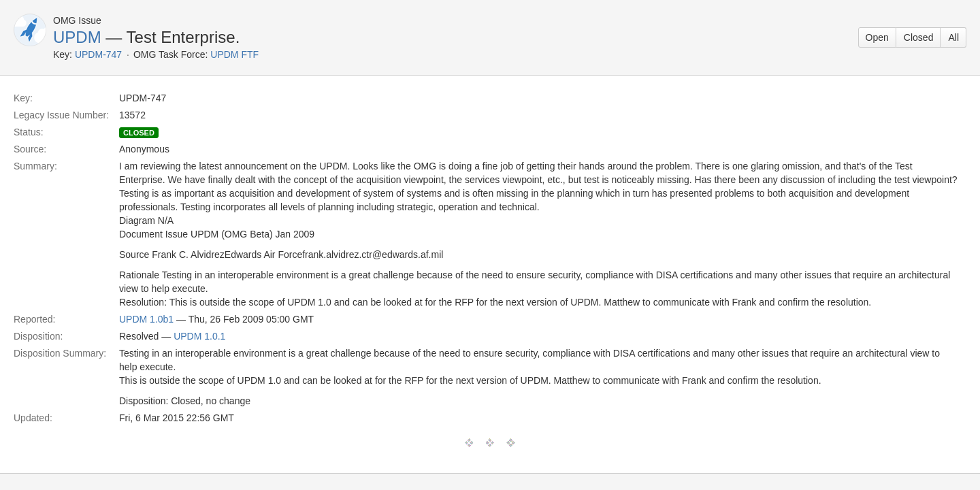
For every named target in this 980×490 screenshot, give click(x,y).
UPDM (77, 37)
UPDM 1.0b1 (146, 319)
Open (877, 37)
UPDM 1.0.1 (199, 336)
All (953, 37)
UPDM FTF (234, 54)
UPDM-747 (98, 54)
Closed (919, 37)
